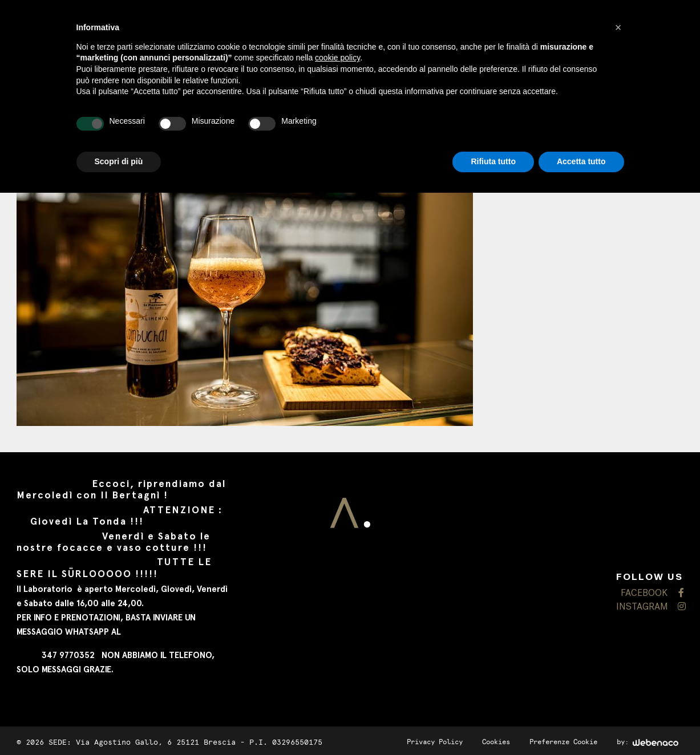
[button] (618, 27)
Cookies (496, 742)
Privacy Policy (435, 742)
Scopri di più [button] (119, 161)
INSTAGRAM (650, 607)
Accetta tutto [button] (581, 161)
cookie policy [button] (337, 58)
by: (648, 742)
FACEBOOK (652, 593)
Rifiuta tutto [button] (493, 161)
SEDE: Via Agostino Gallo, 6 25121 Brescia (142, 742)
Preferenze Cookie (563, 742)
